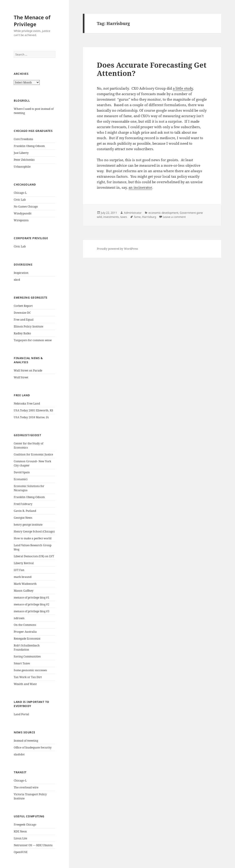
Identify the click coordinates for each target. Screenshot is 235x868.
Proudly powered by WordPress (117, 249)
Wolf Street (21, 377)
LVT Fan (19, 570)
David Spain (22, 472)
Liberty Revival (24, 563)
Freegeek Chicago (25, 825)
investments (111, 217)
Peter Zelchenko (24, 160)
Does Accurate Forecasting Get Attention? (152, 69)
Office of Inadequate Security (33, 747)
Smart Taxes (22, 663)
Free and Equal (24, 320)
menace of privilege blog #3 (32, 611)
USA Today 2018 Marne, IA (31, 417)
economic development (163, 213)
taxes (124, 217)
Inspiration (21, 273)
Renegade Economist (27, 639)
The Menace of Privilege (32, 21)
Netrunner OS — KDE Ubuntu (33, 845)
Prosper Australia (25, 632)
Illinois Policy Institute (28, 326)
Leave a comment (174, 217)
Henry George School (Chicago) (34, 531)
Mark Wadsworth (25, 584)
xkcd (17, 280)
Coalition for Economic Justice (33, 454)
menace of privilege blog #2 (32, 604)
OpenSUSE (21, 852)
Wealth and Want (25, 684)
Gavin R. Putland (25, 511)
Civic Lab (20, 200)
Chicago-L (20, 193)
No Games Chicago (26, 207)
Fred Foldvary (23, 504)
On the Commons (25, 625)
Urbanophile (22, 167)
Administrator (133, 213)
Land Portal (21, 714)
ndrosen (19, 618)
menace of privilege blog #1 (32, 598)
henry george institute (28, 525)
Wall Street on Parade (28, 370)
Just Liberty (21, 153)
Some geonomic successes (30, 670)
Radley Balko (22, 333)
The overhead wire (26, 787)
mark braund (23, 577)
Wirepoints (21, 220)
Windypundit (23, 213)
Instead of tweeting (26, 741)
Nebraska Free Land (27, 403)
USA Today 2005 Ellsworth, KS (34, 410)
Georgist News (23, 518)
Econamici (21, 479)
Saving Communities (27, 656)
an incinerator (140, 187)
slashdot (19, 754)
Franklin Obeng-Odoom (29, 146)
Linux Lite (20, 838)
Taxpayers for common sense (33, 340)
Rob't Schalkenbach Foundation (27, 648)
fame (137, 217)
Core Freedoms (23, 139)
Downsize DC (22, 313)
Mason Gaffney (24, 591)
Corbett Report (23, 306)
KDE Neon (20, 831)
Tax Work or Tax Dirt (28, 677)
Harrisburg (149, 217)
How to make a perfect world (33, 538)
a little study (183, 88)
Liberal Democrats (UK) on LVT (34, 556)
